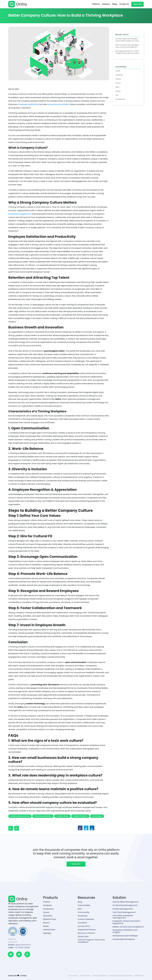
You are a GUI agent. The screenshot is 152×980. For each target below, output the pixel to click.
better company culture (20, 816)
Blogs (115, 4)
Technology (97, 816)
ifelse (24, 976)
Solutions (106, 4)
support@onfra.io (23, 945)
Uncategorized (120, 99)
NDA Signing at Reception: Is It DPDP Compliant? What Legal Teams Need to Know (128, 52)
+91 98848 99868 (22, 948)
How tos (118, 83)
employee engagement (20, 214)
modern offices (62, 816)
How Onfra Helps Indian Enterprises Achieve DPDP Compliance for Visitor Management (127, 40)
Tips (117, 95)
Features (118, 79)
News (117, 87)
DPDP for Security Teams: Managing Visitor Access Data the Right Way (127, 46)
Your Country (73, 976)
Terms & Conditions (100, 976)
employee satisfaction (28, 104)
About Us (12, 939)
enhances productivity (58, 104)
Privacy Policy (85, 976)
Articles (118, 71)
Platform (96, 4)
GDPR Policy (139, 976)
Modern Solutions (80, 816)
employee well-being (43, 816)
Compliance (119, 75)
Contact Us (124, 4)
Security (118, 91)
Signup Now (137, 4)
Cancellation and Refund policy (121, 976)
